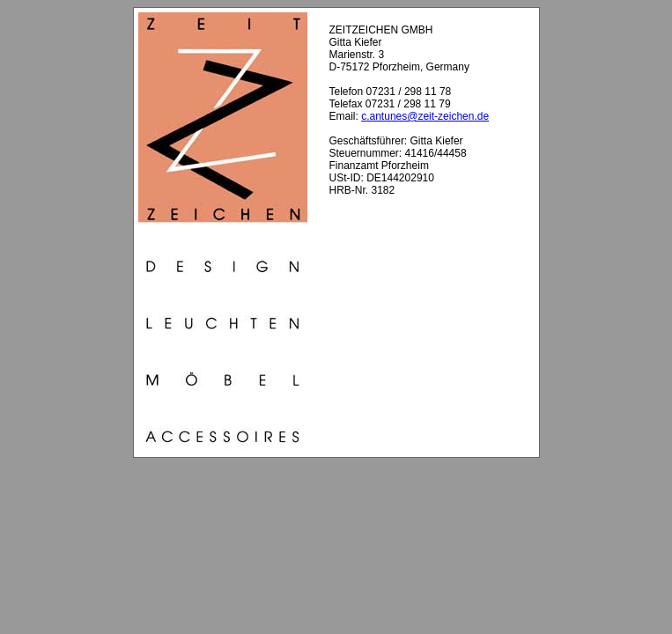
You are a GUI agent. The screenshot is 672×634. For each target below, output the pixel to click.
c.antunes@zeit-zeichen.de (425, 116)
